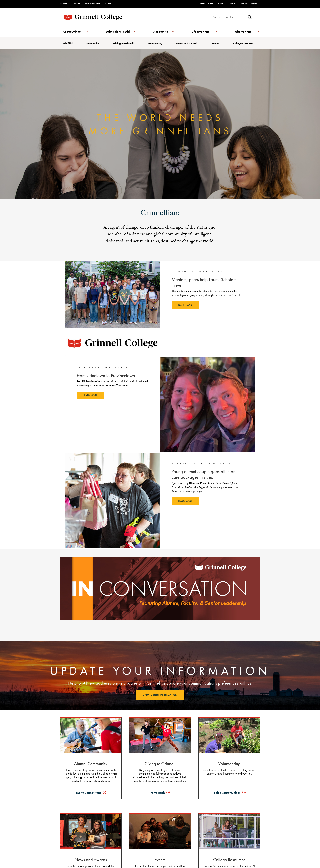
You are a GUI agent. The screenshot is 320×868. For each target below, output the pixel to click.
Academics (161, 32)
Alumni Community (91, 763)
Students (64, 4)
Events (215, 43)
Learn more (185, 305)
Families (76, 4)
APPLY (211, 4)
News (233, 4)
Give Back (158, 793)
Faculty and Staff (92, 4)
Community (93, 43)
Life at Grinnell (201, 32)
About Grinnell (73, 32)
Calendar (243, 4)
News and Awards (187, 43)
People (254, 4)
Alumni (108, 4)
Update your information (160, 695)
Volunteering (155, 43)
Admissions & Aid (118, 32)
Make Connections (89, 793)
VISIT (202, 4)
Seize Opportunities (227, 793)
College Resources (243, 43)
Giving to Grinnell (124, 43)
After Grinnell (244, 32)
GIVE (221, 4)
